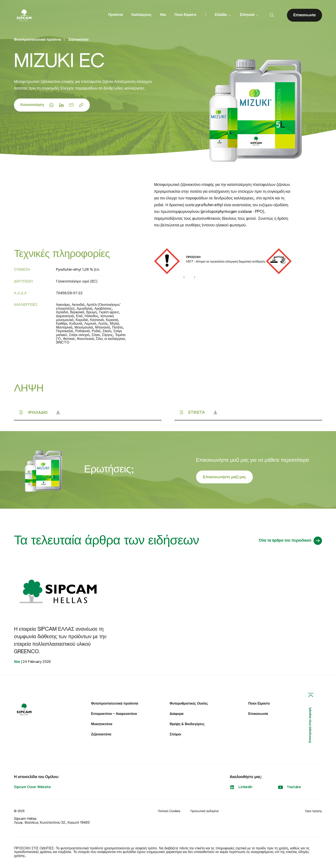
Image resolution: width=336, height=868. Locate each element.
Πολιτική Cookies (169, 813)
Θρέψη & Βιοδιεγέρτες (187, 726)
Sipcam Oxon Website (32, 789)
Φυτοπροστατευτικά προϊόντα (115, 705)
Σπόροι (175, 736)
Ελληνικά (249, 16)
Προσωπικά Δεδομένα (205, 813)
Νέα (163, 15)
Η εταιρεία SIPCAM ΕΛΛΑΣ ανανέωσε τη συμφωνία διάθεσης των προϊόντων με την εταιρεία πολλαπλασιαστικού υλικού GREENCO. (61, 642)
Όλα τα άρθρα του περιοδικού (290, 541)
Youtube (289, 789)
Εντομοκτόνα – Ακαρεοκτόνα (114, 715)
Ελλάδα (223, 16)
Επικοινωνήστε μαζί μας (224, 478)
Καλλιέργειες (142, 15)
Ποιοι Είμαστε (185, 15)
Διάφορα (177, 715)
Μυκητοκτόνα (102, 726)
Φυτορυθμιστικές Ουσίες (189, 705)
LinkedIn (241, 789)
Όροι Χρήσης (313, 813)
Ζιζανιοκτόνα (78, 41)
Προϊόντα (115, 15)
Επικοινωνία (258, 715)
